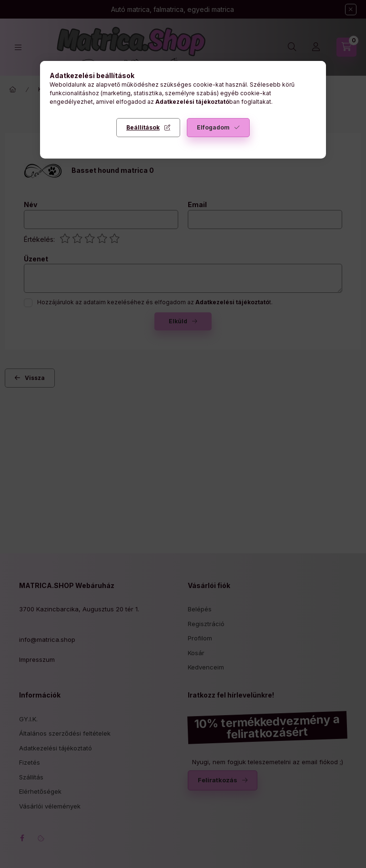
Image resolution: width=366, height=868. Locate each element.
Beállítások (143, 127)
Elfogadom (213, 127)
